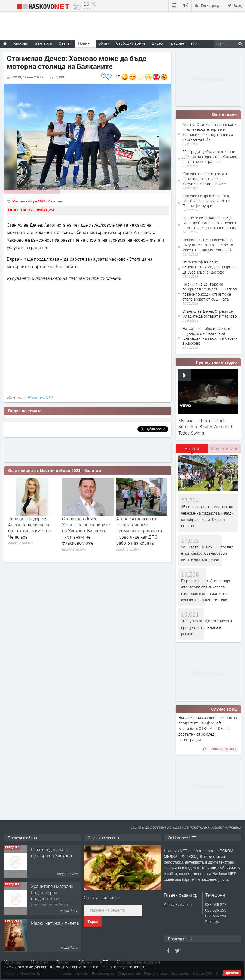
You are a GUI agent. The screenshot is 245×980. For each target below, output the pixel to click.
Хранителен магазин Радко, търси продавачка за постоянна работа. (52, 895)
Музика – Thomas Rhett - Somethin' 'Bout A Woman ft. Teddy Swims (206, 427)
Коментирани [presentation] (225, 448)
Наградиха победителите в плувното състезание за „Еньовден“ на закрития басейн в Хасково (210, 336)
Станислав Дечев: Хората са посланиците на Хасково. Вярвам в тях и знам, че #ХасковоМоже (86, 531)
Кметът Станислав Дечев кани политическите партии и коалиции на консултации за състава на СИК (209, 132)
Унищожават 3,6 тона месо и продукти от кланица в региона (206, 627)
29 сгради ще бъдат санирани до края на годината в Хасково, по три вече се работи (210, 157)
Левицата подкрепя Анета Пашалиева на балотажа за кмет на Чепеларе (30, 528)
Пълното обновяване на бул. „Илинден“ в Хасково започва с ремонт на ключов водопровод (210, 223)
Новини (85, 43)
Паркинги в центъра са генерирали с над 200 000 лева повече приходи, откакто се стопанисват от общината (210, 292)
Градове (177, 43)
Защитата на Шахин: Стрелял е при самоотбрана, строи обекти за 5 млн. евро (207, 553)
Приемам (232, 973)
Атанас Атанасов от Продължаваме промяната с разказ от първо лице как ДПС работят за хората (140, 531)
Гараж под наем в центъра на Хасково (51, 852)
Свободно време (131, 43)
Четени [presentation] (192, 448)
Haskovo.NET (40, 397)
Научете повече (131, 967)
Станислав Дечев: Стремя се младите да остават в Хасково (210, 314)
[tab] (192, 450)
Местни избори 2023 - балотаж (38, 201)
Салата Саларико (102, 897)
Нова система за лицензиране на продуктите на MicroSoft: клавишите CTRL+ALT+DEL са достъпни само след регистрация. (208, 729)
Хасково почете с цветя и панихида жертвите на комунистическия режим (205, 179)
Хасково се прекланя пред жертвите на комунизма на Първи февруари (206, 201)
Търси (93, 922)
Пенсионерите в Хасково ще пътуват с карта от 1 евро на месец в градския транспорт (208, 245)
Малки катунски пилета (55, 923)
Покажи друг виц (220, 749)
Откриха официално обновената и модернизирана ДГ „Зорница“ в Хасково (209, 267)
